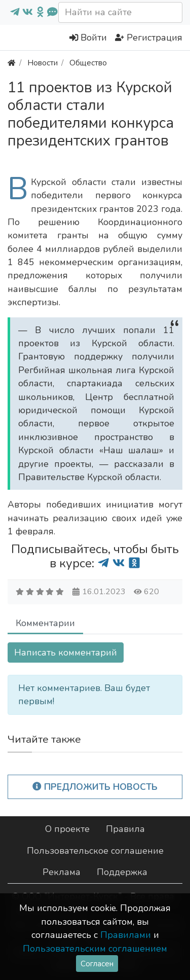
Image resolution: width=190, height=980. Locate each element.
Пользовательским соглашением (95, 949)
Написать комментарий (66, 652)
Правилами (126, 935)
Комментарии (45, 623)
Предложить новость (95, 787)
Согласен (97, 964)
